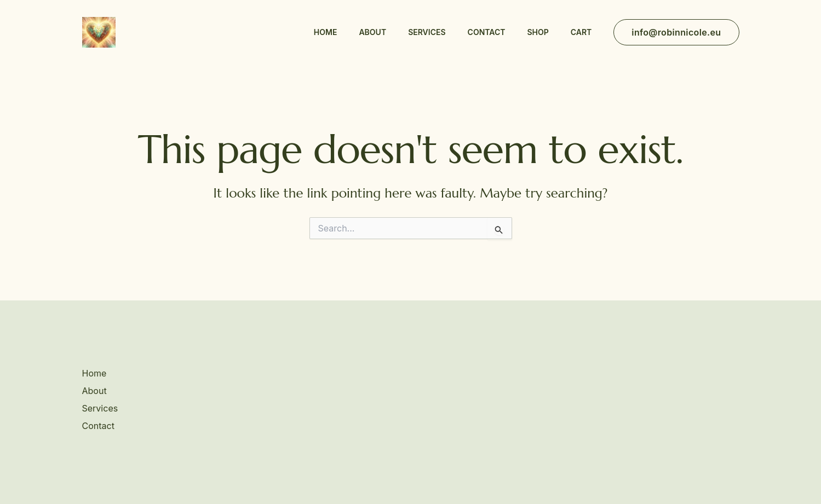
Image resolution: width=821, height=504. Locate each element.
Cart (581, 32)
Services (427, 32)
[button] (676, 32)
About (372, 32)
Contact (487, 32)
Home (326, 32)
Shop (538, 32)
